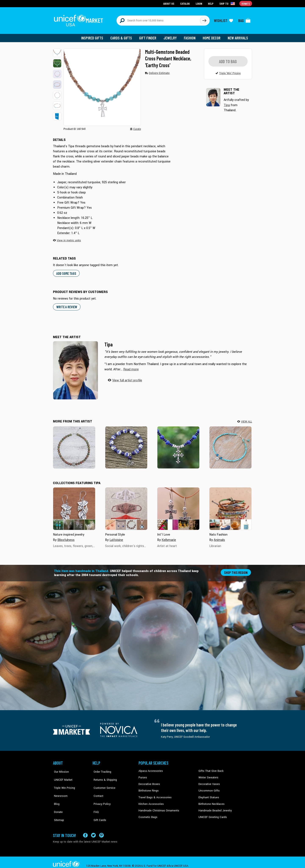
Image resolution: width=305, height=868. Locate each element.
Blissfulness (66, 537)
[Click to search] (204, 19)
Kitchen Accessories (150, 801)
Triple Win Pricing (63, 782)
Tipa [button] (227, 103)
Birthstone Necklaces (211, 801)
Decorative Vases (209, 782)
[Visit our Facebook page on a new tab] (85, 828)
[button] (57, 51)
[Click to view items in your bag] (244, 19)
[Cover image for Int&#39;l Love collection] (178, 506)
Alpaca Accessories (150, 769)
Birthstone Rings (148, 788)
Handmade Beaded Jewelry (214, 807)
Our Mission (60, 769)
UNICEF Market (62, 775)
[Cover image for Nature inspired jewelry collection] (74, 506)
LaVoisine (116, 537)
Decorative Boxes (149, 782)
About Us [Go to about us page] (170, 3)
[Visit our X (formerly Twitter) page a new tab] (93, 828)
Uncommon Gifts (209, 788)
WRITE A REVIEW (67, 305)
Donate (57, 801)
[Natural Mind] (74, 445)
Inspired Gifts (95, 36)
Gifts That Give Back (210, 769)
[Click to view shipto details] (228, 3)
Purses (143, 775)
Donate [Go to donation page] (246, 3)
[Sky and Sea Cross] (178, 445)
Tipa (109, 342)
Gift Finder (150, 36)
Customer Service (103, 782)
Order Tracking (101, 769)
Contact (97, 788)
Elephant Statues (208, 794)
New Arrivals (238, 36)
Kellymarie (169, 537)
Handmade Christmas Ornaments (158, 807)
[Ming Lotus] (126, 445)
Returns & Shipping (104, 775)
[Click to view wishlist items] (223, 19)
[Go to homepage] (79, 19)
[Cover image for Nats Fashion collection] (230, 506)
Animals (219, 537)
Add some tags (66, 271)
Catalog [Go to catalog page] (186, 3)
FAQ (95, 801)
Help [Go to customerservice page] (211, 3)
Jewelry (172, 36)
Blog (56, 794)
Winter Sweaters (208, 775)
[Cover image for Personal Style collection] (126, 506)
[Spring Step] (230, 445)
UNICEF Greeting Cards (212, 814)
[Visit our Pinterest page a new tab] (101, 828)
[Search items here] (158, 19)
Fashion (191, 36)
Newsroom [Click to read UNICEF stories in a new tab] (59, 788)
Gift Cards (98, 807)
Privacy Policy (101, 794)
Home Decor (212, 36)
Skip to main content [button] (152, 0)
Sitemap (58, 807)
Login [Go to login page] (199, 3)
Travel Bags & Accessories (154, 794)
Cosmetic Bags (148, 814)
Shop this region (236, 570)
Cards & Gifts (124, 36)
